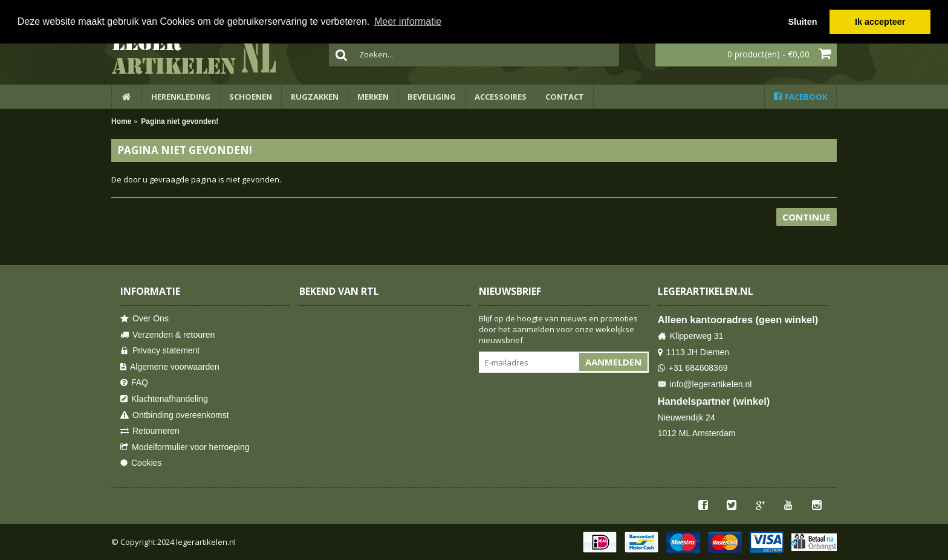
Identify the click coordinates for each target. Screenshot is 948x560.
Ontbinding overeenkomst (175, 415)
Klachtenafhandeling (164, 399)
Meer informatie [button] (408, 21)
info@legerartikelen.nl (705, 385)
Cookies (141, 463)
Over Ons (144, 319)
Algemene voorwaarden (170, 367)
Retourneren (150, 431)
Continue (807, 217)
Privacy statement (160, 351)
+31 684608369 (693, 368)
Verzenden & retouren (167, 335)
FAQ (134, 383)
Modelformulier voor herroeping (185, 447)
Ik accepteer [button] (880, 22)
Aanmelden (613, 362)
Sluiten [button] (802, 22)
